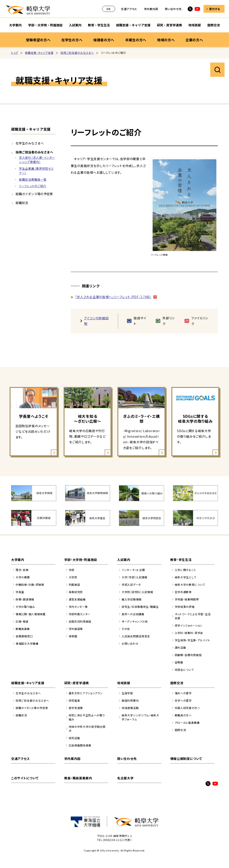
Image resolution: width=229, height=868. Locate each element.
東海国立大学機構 (27, 643)
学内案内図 (151, 9)
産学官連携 (76, 708)
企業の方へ (194, 40)
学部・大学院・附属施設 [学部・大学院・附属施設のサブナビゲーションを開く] (45, 25)
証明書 (179, 662)
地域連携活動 (130, 708)
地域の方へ (166, 40)
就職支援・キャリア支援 (39, 53)
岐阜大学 (28, 10)
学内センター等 (78, 607)
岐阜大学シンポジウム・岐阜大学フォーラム (140, 717)
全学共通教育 (183, 592)
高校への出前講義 (133, 614)
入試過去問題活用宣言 (136, 636)
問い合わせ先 (173, 9)
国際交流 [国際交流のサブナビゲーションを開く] (214, 25)
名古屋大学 (125, 778)
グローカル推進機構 (187, 723)
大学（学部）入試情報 (134, 577)
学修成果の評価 (185, 607)
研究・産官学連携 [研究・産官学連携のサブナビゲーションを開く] (169, 25)
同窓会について (184, 670)
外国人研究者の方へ (187, 708)
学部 (72, 570)
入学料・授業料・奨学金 (189, 633)
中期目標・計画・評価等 (30, 585)
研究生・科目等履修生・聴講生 (140, 607)
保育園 (73, 636)
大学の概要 (23, 577)
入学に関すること (186, 570)
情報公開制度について (186, 759)
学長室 (20, 592)
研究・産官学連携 (77, 683)
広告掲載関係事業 (80, 745)
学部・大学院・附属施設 (81, 560)
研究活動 (74, 738)
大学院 (73, 577)
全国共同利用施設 (80, 621)
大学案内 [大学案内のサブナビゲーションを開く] (15, 25)
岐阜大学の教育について (190, 585)
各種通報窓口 (24, 636)
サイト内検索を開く (217, 70)
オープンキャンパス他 (135, 621)
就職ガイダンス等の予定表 (34, 194)
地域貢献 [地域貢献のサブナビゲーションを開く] (195, 25)
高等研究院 (76, 592)
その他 (126, 629)
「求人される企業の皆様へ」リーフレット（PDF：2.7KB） (113, 297)
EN (108, 9)
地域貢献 (124, 683)
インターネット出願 (133, 570)
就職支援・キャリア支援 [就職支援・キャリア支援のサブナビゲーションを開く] (133, 25)
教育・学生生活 (181, 560)
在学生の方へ (72, 40)
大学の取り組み (25, 607)
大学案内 (18, 560)
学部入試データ (131, 585)
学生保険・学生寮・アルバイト (193, 640)
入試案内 (124, 560)
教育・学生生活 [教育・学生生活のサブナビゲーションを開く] (99, 25)
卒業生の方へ (136, 40)
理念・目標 (22, 570)
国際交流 (177, 683)
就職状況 (22, 203)
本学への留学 (183, 700)
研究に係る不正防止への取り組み (87, 717)
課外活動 (180, 647)
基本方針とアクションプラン (86, 693)
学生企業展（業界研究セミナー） (36, 171)
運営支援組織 (77, 599)
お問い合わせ (130, 643)
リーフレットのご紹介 (33, 186)
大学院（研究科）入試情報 (137, 592)
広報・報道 (22, 621)
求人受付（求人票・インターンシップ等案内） (37, 160)
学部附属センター (80, 614)
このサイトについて (25, 778)
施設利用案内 (130, 700)
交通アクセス (129, 9)
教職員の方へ (183, 715)
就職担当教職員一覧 (33, 179)
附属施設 (74, 585)
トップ (15, 53)
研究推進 (74, 700)
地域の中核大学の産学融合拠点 (87, 729)
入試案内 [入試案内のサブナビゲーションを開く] (75, 25)
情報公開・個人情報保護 (31, 614)
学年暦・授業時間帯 (187, 599)
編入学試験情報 (132, 599)
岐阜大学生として (186, 577)
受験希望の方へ (38, 40)
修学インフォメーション (189, 625)
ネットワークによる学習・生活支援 (193, 616)
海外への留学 (183, 693)
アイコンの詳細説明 (96, 321)
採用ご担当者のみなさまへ (77, 53)
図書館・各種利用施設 (188, 655)
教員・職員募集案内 (78, 778)
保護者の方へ (104, 40)
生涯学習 (127, 693)
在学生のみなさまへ (30, 143)
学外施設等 (76, 629)
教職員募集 (23, 629)
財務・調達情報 (25, 599)
